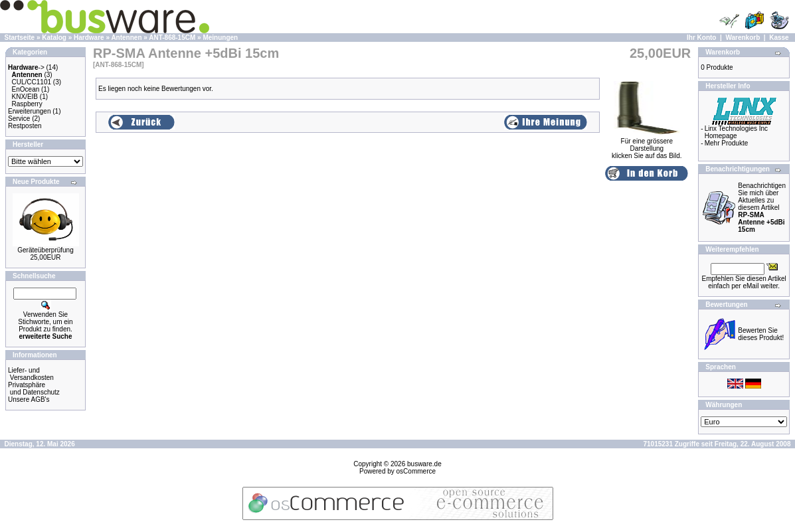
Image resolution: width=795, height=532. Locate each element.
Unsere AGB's (29, 399)
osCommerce (416, 471)
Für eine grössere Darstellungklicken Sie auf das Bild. (647, 145)
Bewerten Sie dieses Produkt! (761, 334)
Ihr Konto (701, 38)
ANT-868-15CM (172, 38)
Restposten (25, 126)
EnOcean (26, 89)
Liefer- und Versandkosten (31, 374)
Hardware (89, 38)
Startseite (20, 38)
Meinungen (220, 38)
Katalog (54, 38)
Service (19, 119)
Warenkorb (743, 38)
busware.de (424, 464)
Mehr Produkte (727, 143)
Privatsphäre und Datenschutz (34, 389)
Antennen (126, 38)
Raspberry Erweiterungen (29, 108)
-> (26, 67)
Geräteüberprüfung (45, 250)
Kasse (779, 38)
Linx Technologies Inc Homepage (736, 132)
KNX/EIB (25, 97)
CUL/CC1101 (32, 82)
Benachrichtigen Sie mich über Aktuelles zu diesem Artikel (762, 208)
